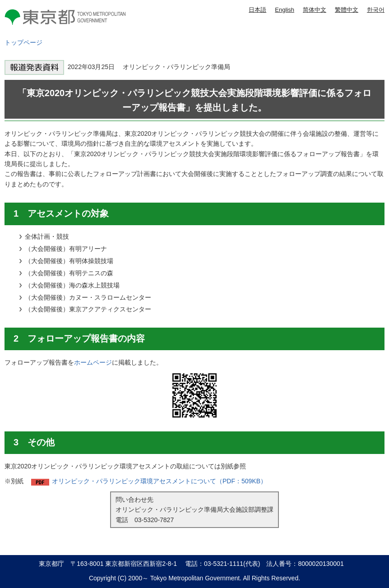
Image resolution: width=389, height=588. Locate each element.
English (285, 10)
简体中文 (315, 10)
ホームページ (93, 362)
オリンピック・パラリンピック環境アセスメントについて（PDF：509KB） (159, 481)
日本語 (257, 10)
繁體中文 (347, 10)
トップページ (23, 42)
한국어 (376, 10)
